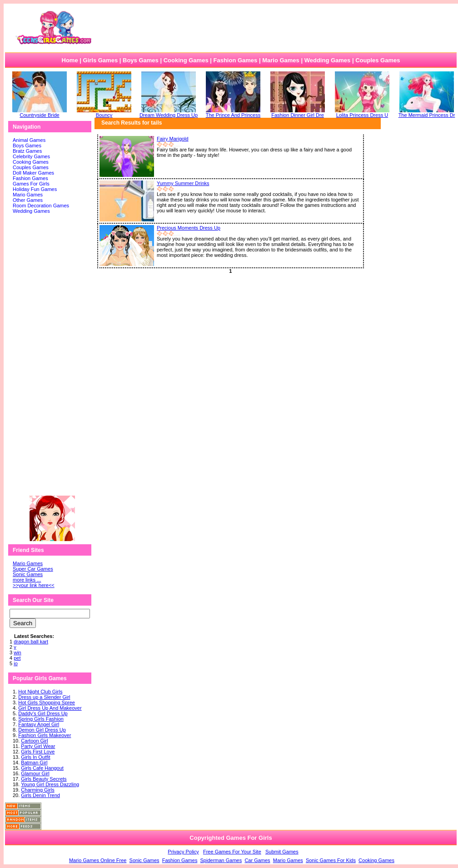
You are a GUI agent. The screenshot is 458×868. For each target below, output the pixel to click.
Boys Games (141, 60)
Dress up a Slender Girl (44, 697)
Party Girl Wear (38, 746)
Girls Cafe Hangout (42, 768)
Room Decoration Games (41, 206)
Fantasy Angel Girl (39, 724)
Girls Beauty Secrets (44, 779)
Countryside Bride (40, 113)
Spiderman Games (221, 860)
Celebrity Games (31, 156)
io (16, 663)
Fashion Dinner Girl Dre (298, 113)
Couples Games (378, 60)
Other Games (28, 200)
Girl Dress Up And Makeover (50, 708)
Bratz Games (27, 151)
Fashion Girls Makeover (45, 735)
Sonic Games (28, 574)
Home (70, 60)
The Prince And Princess (233, 113)
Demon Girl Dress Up (42, 730)
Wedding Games (328, 60)
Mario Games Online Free (98, 860)
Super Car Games (33, 569)
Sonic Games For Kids (331, 860)
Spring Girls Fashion (41, 719)
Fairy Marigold (173, 139)
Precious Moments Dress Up (189, 228)
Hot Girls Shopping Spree (47, 702)
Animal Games (29, 140)
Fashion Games (235, 60)
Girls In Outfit (35, 757)
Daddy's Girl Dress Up (43, 713)
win (17, 652)
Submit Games (282, 852)
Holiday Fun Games (35, 189)
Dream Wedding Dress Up (169, 113)
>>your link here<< (34, 585)
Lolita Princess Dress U (362, 113)
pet (17, 658)
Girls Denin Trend (40, 795)
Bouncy (104, 113)
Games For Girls (31, 184)
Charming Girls (37, 790)
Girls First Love (38, 752)
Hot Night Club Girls (40, 692)
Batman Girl (34, 763)
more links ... (27, 580)
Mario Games (281, 60)
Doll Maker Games (33, 173)
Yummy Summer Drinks (183, 183)
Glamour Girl (35, 773)
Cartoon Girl (34, 741)
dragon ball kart (31, 642)
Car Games (257, 860)
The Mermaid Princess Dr (427, 113)
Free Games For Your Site (232, 852)
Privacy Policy (183, 852)
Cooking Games (186, 60)
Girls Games (101, 60)
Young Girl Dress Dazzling (50, 784)
